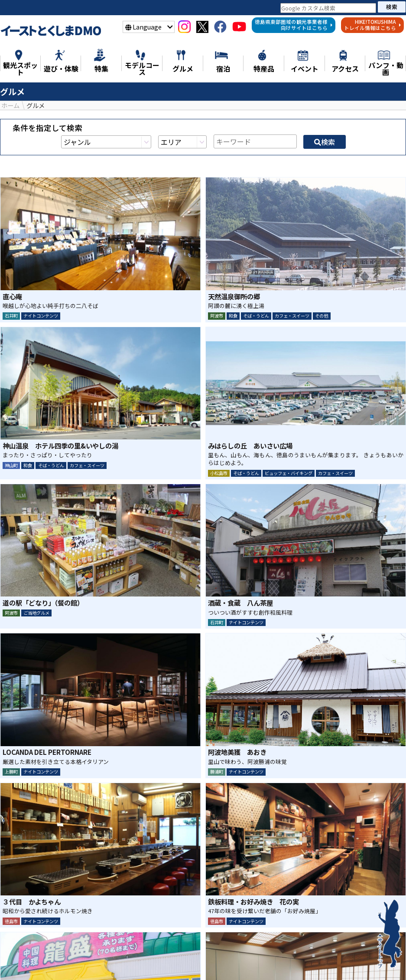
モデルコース (205, 960)
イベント (354, 960)
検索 (392, 7)
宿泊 (318, 960)
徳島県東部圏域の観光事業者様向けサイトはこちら (294, 25)
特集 (57, 960)
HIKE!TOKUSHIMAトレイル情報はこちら (373, 25)
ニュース (22, 960)
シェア (180, 903)
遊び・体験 (153, 960)
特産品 (286, 960)
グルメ (251, 960)
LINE (226, 903)
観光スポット (100, 960)
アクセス (188, 970)
